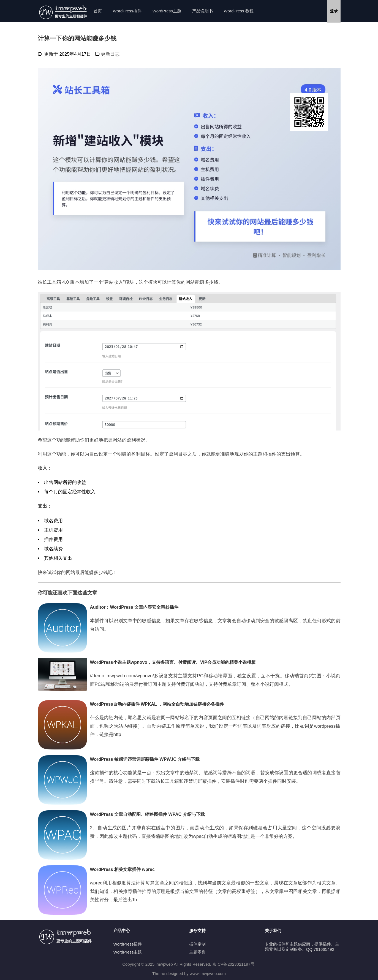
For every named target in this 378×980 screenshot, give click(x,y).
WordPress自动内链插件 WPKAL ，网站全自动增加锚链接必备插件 (157, 704)
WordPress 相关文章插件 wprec (122, 869)
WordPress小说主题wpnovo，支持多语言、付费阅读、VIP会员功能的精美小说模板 (173, 662)
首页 (98, 11)
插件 (272, 454)
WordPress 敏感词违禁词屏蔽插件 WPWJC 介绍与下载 (145, 759)
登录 (334, 11)
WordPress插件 (127, 11)
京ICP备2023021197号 (233, 964)
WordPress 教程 (239, 11)
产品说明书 (202, 11)
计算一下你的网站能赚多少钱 (77, 38)
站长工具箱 (49, 282)
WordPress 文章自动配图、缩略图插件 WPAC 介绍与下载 (147, 814)
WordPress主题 (167, 11)
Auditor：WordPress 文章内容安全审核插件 (134, 607)
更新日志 (110, 54)
